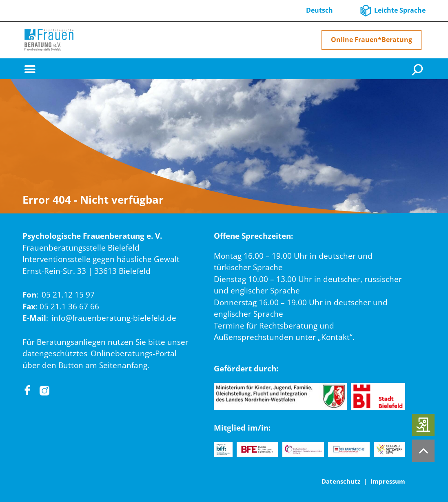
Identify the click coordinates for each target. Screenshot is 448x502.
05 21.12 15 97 (68, 295)
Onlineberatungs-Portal (134, 353)
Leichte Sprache (400, 10)
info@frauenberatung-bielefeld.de (114, 318)
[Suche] (419, 69)
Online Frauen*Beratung (371, 40)
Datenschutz (341, 481)
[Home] (49, 40)
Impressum (388, 481)
